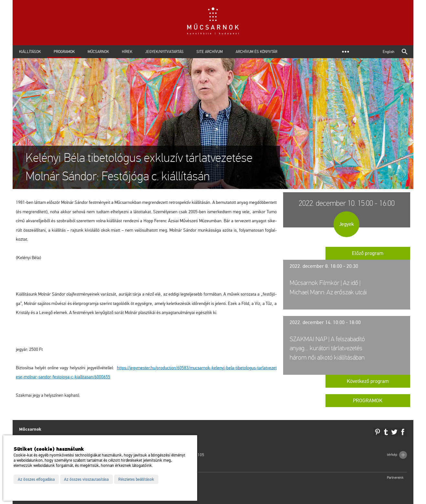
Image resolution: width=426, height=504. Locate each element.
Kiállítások (30, 52)
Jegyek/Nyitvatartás (164, 52)
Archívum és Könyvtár (256, 52)
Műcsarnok (98, 52)
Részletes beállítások (136, 479)
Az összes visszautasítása (86, 479)
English (389, 52)
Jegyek (346, 224)
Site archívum (210, 52)
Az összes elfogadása (36, 479)
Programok (64, 52)
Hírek (127, 52)
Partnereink (395, 478)
